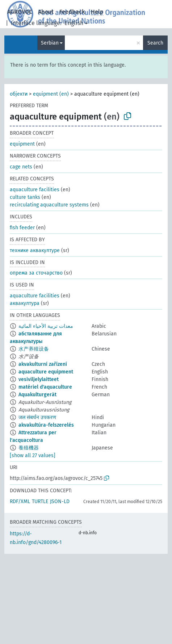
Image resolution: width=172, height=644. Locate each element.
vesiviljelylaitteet (39, 379)
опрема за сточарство (36, 273)
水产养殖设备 (34, 349)
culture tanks (25, 197)
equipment (22, 144)
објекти (19, 94)
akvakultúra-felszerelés (46, 425)
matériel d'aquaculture (45, 387)
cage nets (21, 167)
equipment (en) (51, 94)
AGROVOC (20, 12)
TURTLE (40, 501)
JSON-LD (60, 501)
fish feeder (22, 228)
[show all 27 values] (33, 455)
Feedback (72, 12)
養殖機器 (29, 448)
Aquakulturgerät (37, 395)
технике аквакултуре (35, 250)
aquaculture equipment (46, 372)
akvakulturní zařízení (43, 364)
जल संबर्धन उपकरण (37, 417)
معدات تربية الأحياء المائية (46, 326)
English (74, 23)
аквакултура (25, 303)
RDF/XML (20, 501)
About (46, 12)
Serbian (50, 43)
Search (155, 43)
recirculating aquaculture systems (49, 205)
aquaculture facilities (35, 190)
